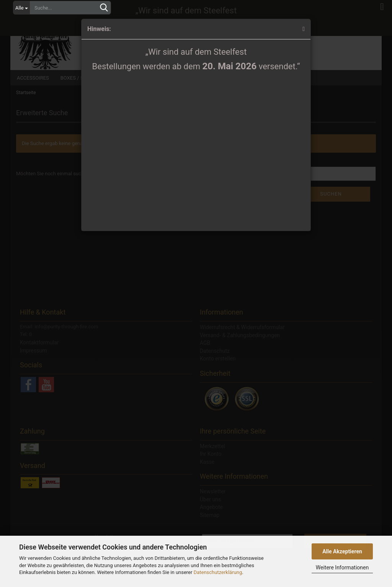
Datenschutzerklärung (218, 572)
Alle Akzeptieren (342, 551)
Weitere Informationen (342, 567)
